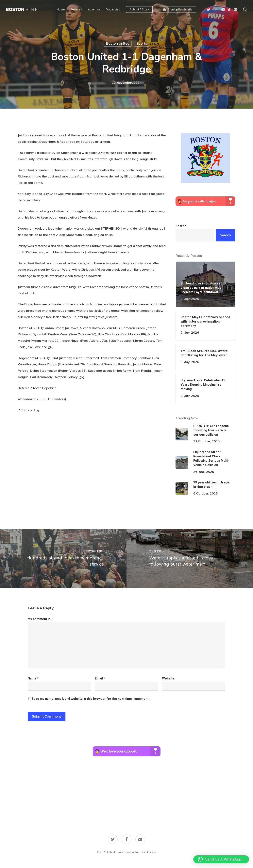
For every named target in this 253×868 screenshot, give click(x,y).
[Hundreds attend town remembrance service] (63, 559)
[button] (221, 859)
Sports (142, 44)
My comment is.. (40, 619)
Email (100, 678)
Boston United (118, 44)
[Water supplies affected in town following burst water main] (190, 559)
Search (181, 226)
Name (33, 678)
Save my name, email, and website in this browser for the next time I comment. (90, 699)
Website (168, 678)
